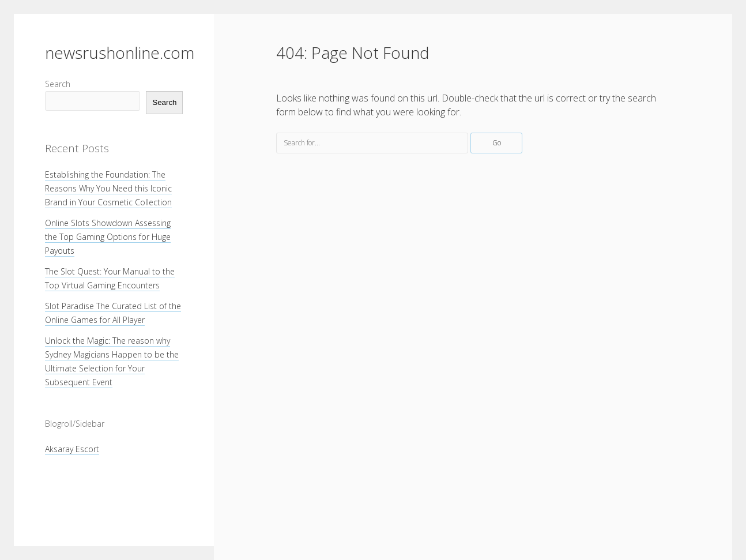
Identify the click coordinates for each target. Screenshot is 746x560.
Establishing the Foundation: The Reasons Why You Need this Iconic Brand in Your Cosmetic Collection (108, 188)
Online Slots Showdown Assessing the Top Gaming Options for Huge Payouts (108, 237)
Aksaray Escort (72, 449)
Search (58, 84)
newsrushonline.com (120, 52)
